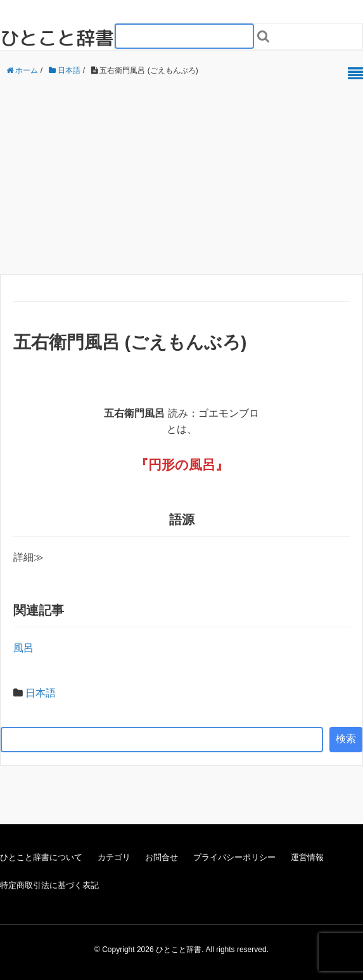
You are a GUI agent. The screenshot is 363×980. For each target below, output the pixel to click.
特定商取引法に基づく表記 (49, 885)
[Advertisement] (181, 176)
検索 (346, 739)
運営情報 (307, 857)
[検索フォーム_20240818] (184, 36)
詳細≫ (29, 557)
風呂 (202, 465)
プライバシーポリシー (234, 857)
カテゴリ (114, 857)
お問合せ (162, 857)
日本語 (41, 693)
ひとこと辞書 (57, 38)
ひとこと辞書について (41, 857)
